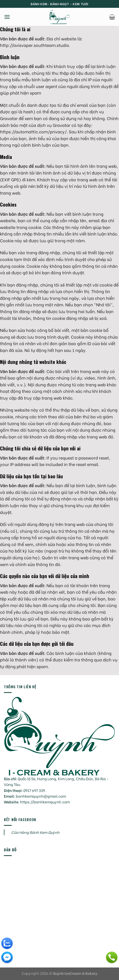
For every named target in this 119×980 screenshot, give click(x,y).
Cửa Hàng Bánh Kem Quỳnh (35, 832)
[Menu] (7, 17)
